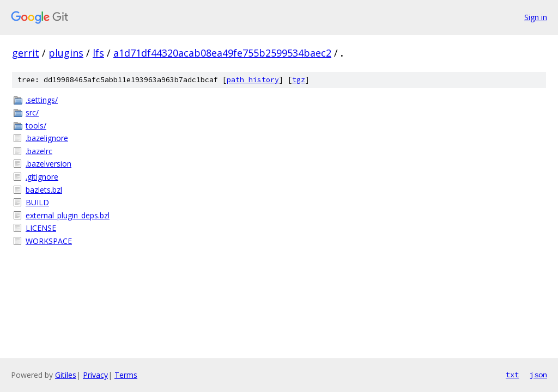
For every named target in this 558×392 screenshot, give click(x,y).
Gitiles (66, 375)
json (538, 375)
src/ (32, 112)
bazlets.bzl (44, 190)
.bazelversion (48, 164)
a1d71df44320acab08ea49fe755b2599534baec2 (222, 53)
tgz (299, 80)
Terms (126, 375)
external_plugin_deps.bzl (68, 215)
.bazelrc (39, 151)
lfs (98, 53)
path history (253, 80)
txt (512, 375)
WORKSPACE (49, 241)
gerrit (26, 53)
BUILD (37, 202)
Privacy (95, 375)
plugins (66, 53)
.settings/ (42, 100)
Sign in (536, 17)
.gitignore (42, 177)
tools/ (36, 125)
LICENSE (41, 228)
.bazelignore (47, 138)
